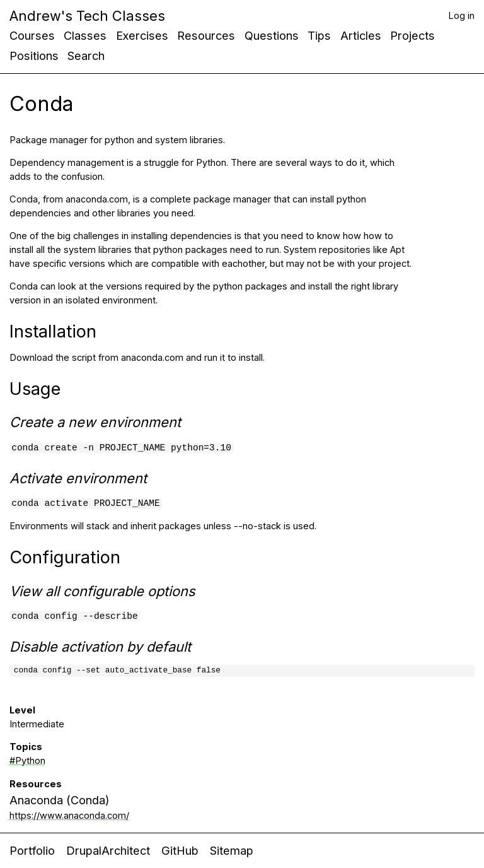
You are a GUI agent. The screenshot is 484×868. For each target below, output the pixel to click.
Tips (319, 35)
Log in (461, 16)
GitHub (180, 850)
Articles (361, 35)
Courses (32, 35)
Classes (85, 35)
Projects (412, 35)
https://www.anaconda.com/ (69, 816)
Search (86, 56)
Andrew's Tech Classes (87, 16)
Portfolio (32, 850)
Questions (272, 35)
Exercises (142, 35)
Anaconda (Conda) (60, 800)
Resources (206, 35)
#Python (27, 761)
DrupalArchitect (108, 850)
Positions (34, 56)
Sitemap (232, 850)
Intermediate (37, 724)
